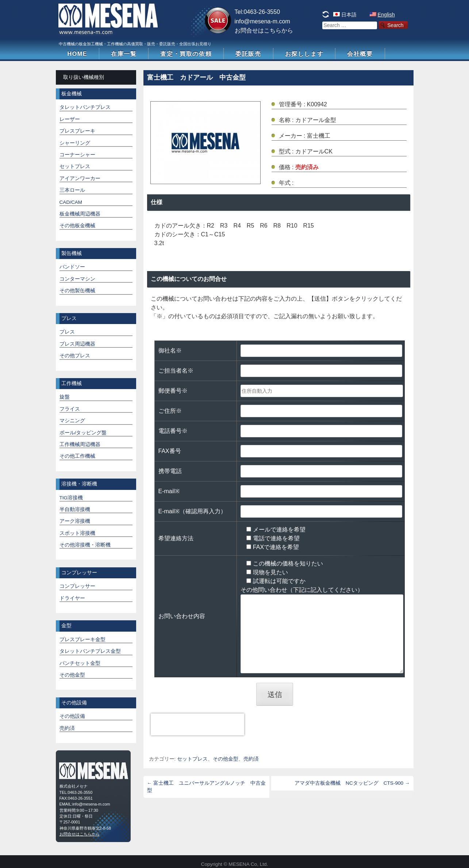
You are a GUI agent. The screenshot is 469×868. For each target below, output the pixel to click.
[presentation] (197, 724)
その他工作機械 (77, 456)
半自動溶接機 (75, 509)
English (386, 15)
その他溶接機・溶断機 (85, 545)
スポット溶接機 (77, 533)
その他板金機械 (77, 226)
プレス (67, 332)
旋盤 (65, 397)
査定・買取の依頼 (186, 54)
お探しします (304, 54)
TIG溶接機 (71, 498)
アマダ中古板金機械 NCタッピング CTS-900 (352, 783)
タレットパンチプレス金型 (90, 651)
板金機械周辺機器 (80, 214)
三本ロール (72, 190)
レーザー (70, 119)
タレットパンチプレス (85, 107)
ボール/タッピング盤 (83, 433)
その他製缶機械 (77, 291)
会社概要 (360, 54)
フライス (70, 409)
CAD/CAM (71, 202)
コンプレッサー (77, 586)
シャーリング (75, 143)
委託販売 (248, 54)
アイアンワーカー (80, 178)
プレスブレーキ (77, 131)
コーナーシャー (77, 155)
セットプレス (192, 759)
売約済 (251, 759)
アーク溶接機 (75, 521)
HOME (77, 54)
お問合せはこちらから (264, 31)
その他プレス (75, 356)
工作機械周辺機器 (80, 444)
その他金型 (226, 759)
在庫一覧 (124, 54)
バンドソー (72, 267)
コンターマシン (77, 279)
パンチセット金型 (80, 663)
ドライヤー (72, 598)
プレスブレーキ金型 (82, 639)
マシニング (72, 421)
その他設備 (72, 716)
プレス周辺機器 (77, 344)
